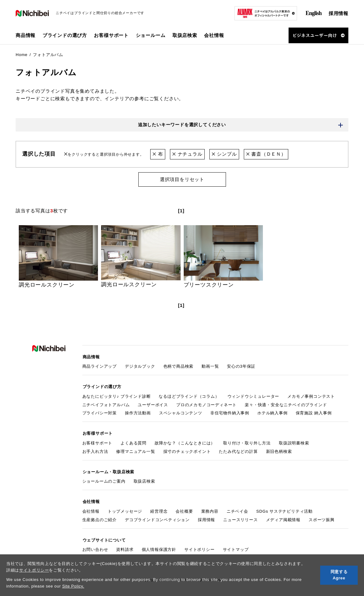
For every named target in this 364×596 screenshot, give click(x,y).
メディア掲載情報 (283, 518)
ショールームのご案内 (104, 480)
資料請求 (125, 547)
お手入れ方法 (95, 450)
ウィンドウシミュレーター (254, 395)
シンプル (224, 154)
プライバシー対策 (100, 412)
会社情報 (91, 509)
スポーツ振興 (322, 518)
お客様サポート (97, 442)
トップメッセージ (125, 509)
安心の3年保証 (241, 366)
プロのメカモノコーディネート (206, 404)
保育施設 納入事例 (314, 412)
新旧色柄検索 (279, 450)
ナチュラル (187, 154)
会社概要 (184, 509)
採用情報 (338, 13)
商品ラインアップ (100, 366)
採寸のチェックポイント (187, 450)
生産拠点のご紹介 (100, 518)
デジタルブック (140, 366)
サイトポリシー (34, 570)
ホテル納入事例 (272, 412)
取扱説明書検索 (294, 442)
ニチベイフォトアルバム (106, 404)
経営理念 (159, 509)
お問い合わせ (95, 547)
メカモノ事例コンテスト (311, 395)
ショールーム (151, 35)
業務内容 (210, 509)
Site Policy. (73, 586)
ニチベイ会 (237, 509)
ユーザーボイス (153, 404)
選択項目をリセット (182, 179)
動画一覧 (210, 366)
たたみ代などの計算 (238, 450)
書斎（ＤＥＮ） (266, 154)
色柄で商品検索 (179, 366)
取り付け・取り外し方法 (247, 442)
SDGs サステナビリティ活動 (285, 509)
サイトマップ (236, 547)
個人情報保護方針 (159, 547)
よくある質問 (133, 442)
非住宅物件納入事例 (230, 412)
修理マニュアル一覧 (136, 450)
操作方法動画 (138, 412)
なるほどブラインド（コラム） (189, 395)
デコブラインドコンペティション (157, 518)
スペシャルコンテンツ (181, 412)
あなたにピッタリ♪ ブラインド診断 (117, 395)
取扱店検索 (185, 35)
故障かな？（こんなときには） (185, 442)
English (313, 13)
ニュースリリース (240, 518)
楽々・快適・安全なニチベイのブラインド (286, 404)
